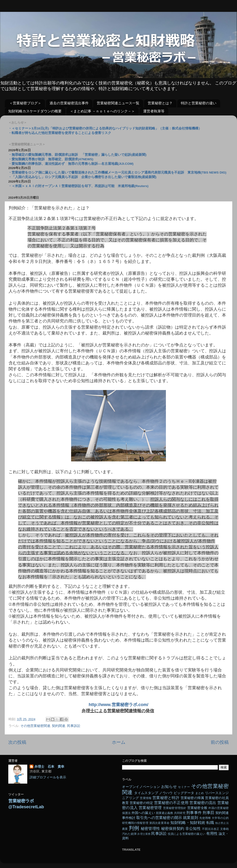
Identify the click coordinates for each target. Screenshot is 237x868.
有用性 (212, 833)
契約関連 (59, 726)
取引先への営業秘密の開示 (159, 817)
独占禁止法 (222, 823)
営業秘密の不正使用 (171, 803)
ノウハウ (166, 793)
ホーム (119, 742)
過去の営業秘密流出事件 (69, 103)
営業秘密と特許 (166, 798)
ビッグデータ (184, 793)
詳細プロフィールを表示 (48, 777)
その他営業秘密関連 (35, 726)
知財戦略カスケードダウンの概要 (35, 111)
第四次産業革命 (160, 823)
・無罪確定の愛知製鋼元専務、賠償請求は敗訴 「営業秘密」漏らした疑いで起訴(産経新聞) (77, 155)
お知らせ (169, 786)
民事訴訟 (74, 726)
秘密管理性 (150, 828)
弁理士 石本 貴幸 (49, 767)
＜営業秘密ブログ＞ (25, 103)
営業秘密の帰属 (192, 798)
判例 (134, 828)
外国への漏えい (143, 813)
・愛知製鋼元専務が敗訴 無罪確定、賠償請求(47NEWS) (51, 159)
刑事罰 (208, 813)
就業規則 (191, 817)
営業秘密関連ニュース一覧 (118, 103)
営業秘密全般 (197, 808)
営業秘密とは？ (160, 103)
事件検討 (129, 818)
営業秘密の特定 (141, 803)
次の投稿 (17, 742)
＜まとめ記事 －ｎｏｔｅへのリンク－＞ (102, 111)
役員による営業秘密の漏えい (187, 834)
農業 (125, 829)
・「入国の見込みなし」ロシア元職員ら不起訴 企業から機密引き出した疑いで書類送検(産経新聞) (82, 177)
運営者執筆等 (154, 111)
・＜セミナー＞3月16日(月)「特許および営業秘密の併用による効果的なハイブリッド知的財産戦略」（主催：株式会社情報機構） (105, 128)
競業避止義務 (165, 813)
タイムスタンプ (146, 793)
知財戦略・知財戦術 (188, 822)
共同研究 (180, 813)
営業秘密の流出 (203, 803)
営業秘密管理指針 (175, 808)
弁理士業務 (144, 834)
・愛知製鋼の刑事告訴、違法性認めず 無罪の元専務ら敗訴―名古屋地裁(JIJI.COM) (71, 164)
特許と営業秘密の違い (199, 103)
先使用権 (205, 818)
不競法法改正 (211, 829)
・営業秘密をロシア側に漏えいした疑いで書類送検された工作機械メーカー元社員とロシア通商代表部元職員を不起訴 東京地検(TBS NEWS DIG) (117, 172)
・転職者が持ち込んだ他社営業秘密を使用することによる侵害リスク (60, 133)
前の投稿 (220, 742)
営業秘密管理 (150, 808)
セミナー (184, 787)
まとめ (200, 793)
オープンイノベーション (141, 787)
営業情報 (146, 798)
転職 (210, 822)
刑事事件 (194, 813)
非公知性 (193, 828)
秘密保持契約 (173, 828)
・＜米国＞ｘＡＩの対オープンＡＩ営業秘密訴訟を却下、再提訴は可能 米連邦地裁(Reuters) (78, 186)
